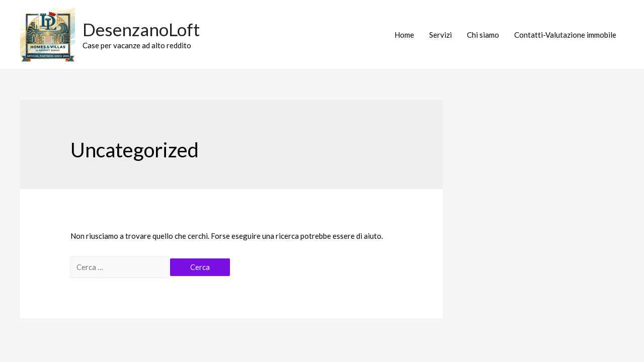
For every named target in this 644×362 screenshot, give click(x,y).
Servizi (440, 35)
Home (404, 35)
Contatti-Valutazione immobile (565, 35)
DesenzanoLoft (141, 29)
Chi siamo (483, 35)
